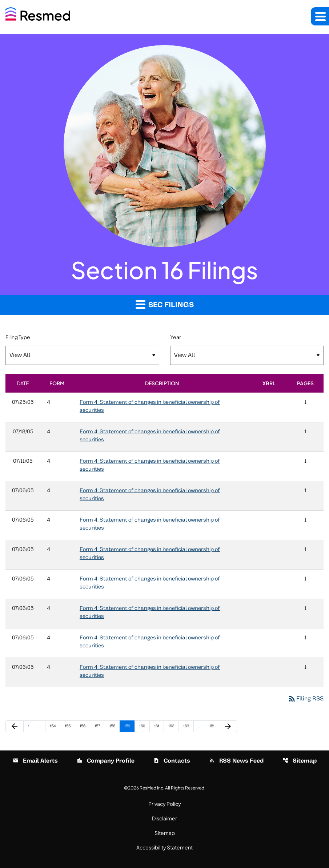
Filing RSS (306, 699)
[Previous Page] (15, 726)
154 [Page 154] (54, 726)
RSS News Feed (236, 761)
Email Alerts (35, 761)
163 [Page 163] (187, 726)
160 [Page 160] (143, 726)
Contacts (172, 761)
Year (176, 337)
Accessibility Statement (164, 847)
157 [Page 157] (99, 726)
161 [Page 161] (158, 726)
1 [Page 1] (31, 726)
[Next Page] (228, 726)
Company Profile (106, 761)
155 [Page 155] (69, 726)
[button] (320, 16)
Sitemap (300, 761)
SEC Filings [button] (165, 304)
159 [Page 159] (129, 726)
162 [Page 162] (172, 726)
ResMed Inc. (152, 788)
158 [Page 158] (114, 726)
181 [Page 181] (214, 726)
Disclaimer (164, 818)
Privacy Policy (165, 804)
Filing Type (18, 337)
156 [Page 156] (84, 726)
